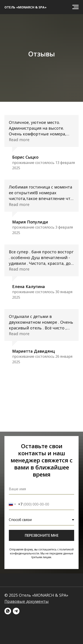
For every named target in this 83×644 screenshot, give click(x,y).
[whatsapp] (8, 611)
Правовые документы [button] (27, 601)
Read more (19, 140)
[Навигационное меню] (75, 7)
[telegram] (16, 611)
